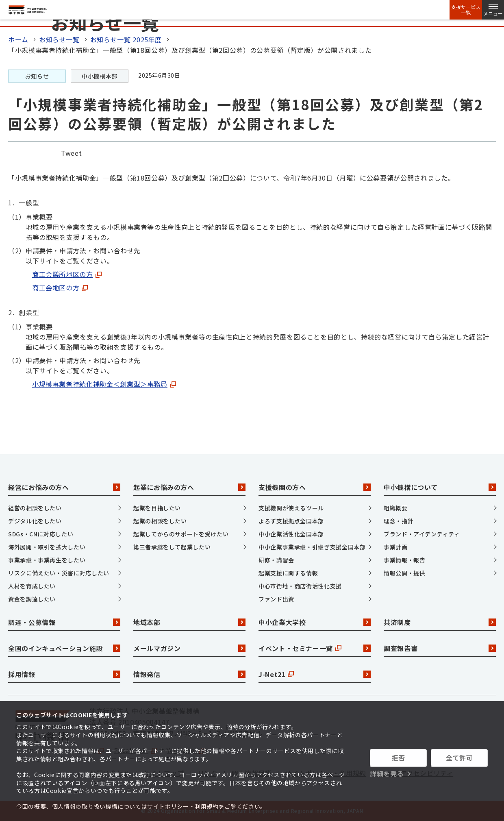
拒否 (398, 758)
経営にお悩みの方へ (64, 487)
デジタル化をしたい (35, 521)
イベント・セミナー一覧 (315, 648)
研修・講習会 (276, 560)
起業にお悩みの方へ (189, 487)
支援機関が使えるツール (291, 508)
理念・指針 (399, 521)
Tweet (71, 153)
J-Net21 (315, 674)
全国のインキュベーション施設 (64, 648)
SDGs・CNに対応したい (41, 534)
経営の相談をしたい (35, 508)
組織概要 (396, 508)
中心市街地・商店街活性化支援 (300, 586)
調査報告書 (440, 648)
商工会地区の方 (60, 287)
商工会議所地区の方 (67, 274)
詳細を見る (387, 773)
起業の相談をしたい (160, 521)
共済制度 (440, 622)
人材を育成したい (32, 586)
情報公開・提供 (404, 573)
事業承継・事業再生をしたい (47, 560)
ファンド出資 (276, 599)
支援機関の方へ (315, 487)
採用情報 (64, 674)
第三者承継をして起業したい (172, 547)
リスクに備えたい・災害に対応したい (59, 573)
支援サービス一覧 (466, 10)
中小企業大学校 (315, 622)
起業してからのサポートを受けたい (181, 534)
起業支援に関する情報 (288, 573)
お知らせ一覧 (59, 39)
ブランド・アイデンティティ (422, 534)
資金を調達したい (32, 599)
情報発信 (189, 674)
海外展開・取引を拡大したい (47, 547)
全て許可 (459, 758)
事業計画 (396, 547)
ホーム (18, 39)
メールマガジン (189, 648)
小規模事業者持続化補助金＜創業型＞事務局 (104, 384)
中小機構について (440, 487)
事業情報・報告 (404, 560)
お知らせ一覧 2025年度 (126, 39)
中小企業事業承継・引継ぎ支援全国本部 (312, 547)
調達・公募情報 (64, 622)
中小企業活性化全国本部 (291, 534)
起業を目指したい (157, 508)
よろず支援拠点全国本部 (291, 521)
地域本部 (189, 622)
